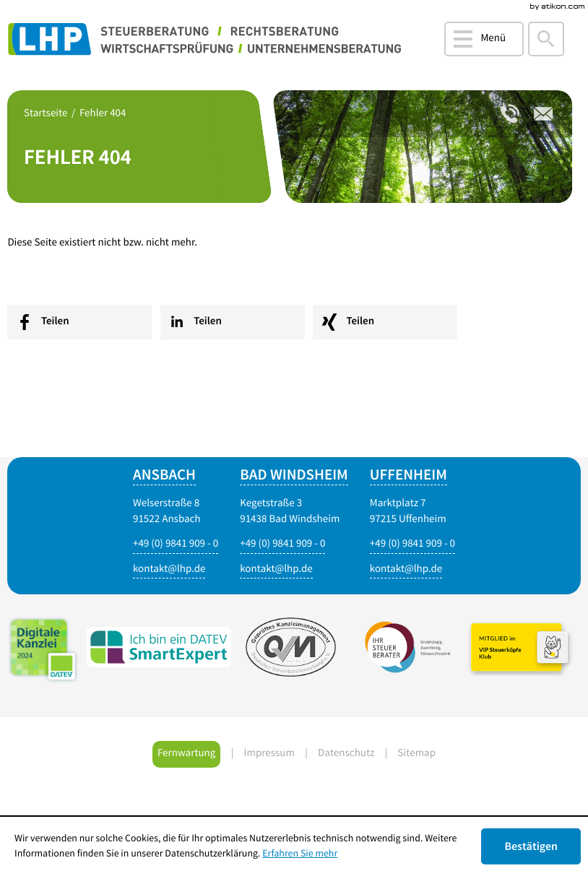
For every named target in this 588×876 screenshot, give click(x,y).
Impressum (269, 754)
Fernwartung (186, 754)
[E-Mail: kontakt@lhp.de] (276, 571)
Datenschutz (346, 754)
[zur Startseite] (208, 40)
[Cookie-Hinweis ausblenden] (531, 846)
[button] (484, 39)
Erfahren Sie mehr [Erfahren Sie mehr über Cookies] (300, 854)
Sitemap (417, 754)
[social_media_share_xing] (385, 322)
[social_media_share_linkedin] (233, 322)
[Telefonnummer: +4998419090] (510, 114)
